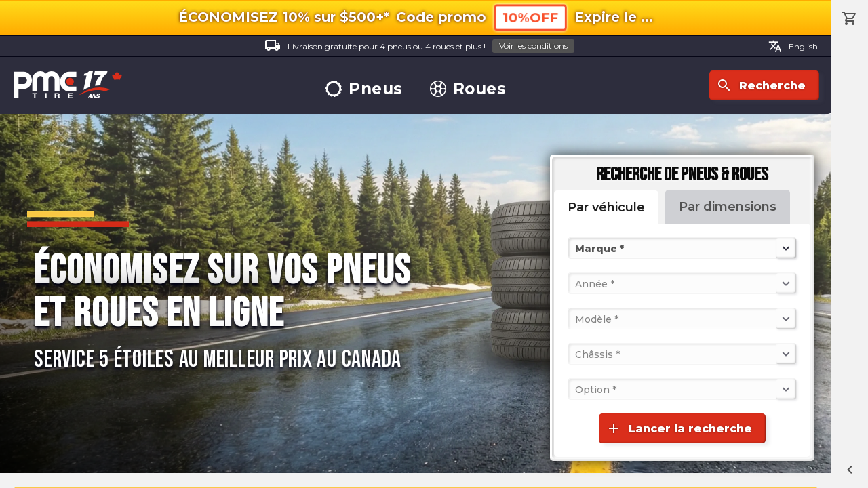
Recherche (761, 85)
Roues (468, 89)
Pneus (364, 89)
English (793, 46)
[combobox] (576, 248)
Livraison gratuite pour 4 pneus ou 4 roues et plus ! (419, 46)
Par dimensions (728, 207)
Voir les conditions (533, 46)
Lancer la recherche (679, 428)
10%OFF (530, 18)
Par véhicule (606, 207)
